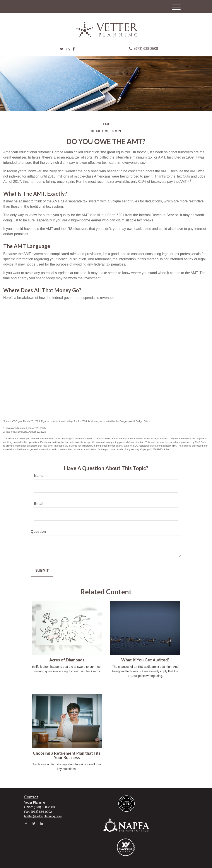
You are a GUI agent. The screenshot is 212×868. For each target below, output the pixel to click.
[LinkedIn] (68, 49)
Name (39, 476)
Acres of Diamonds (67, 660)
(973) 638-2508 (144, 49)
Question (38, 532)
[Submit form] (42, 571)
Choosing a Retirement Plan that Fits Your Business (67, 755)
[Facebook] (74, 49)
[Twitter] (62, 49)
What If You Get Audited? (145, 660)
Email (39, 504)
